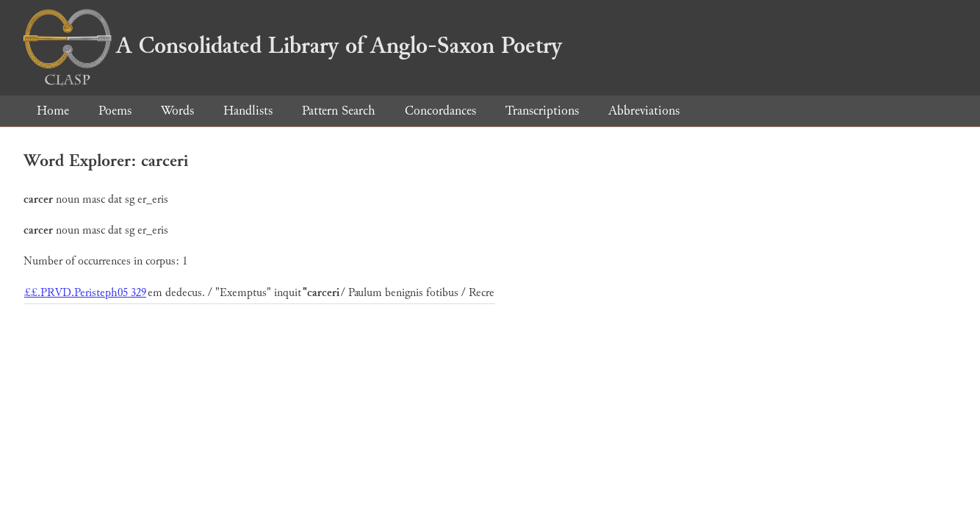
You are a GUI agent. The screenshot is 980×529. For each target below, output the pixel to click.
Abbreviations (644, 111)
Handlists (248, 111)
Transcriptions (542, 111)
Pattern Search (339, 111)
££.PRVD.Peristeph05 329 (85, 293)
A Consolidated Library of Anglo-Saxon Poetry (293, 46)
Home (53, 111)
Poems (115, 111)
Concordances (440, 111)
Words (177, 111)
